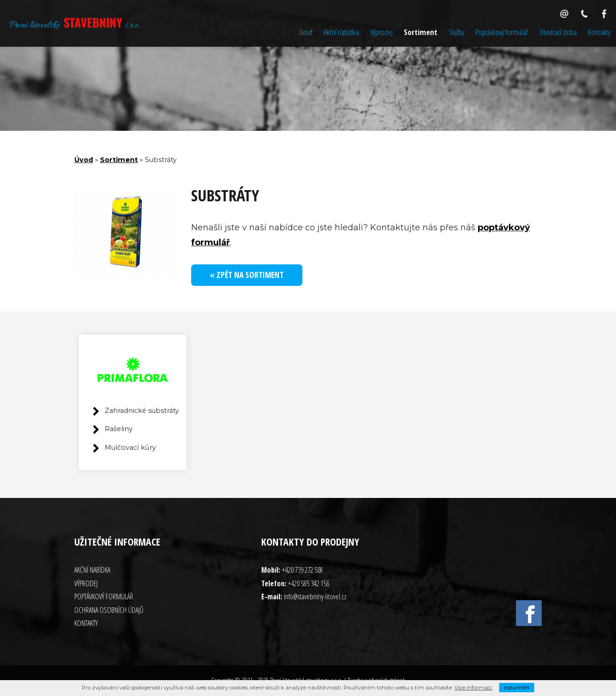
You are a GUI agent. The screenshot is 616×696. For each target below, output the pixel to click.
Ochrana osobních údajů (109, 610)
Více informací (473, 688)
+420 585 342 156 (308, 583)
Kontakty (599, 32)
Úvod (305, 32)
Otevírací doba (558, 32)
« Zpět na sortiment (247, 275)
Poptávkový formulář (502, 32)
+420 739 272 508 (302, 570)
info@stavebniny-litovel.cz (315, 597)
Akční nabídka (341, 32)
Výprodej (381, 32)
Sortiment (421, 32)
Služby (456, 32)
